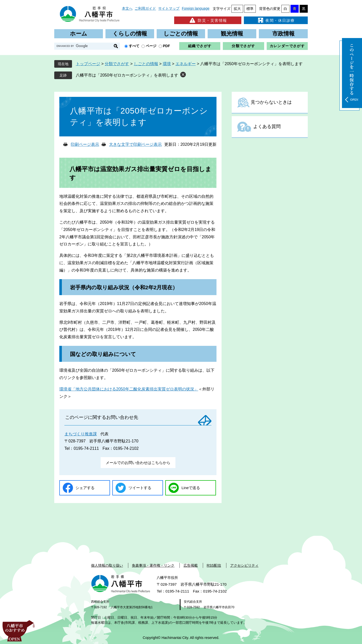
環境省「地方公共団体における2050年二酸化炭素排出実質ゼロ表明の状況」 (129, 389)
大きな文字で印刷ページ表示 (135, 144)
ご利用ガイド (145, 8)
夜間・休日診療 (276, 20)
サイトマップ (169, 8)
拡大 (237, 9)
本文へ (127, 8)
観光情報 (232, 34)
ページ (151, 46)
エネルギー (186, 64)
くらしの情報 (130, 34)
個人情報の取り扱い (107, 565)
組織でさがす (200, 46)
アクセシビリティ (244, 565)
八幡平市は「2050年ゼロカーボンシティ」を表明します (127, 75)
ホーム (79, 34)
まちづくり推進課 (81, 434)
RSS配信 (214, 565)
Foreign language (196, 8)
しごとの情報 (181, 34)
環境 (167, 64)
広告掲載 (191, 565)
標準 (250, 9)
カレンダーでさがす (287, 46)
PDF (167, 46)
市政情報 (283, 34)
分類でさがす (243, 46)
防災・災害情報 (208, 20)
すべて (134, 46)
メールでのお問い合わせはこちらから (138, 463)
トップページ (88, 64)
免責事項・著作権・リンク (153, 565)
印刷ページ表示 (85, 144)
